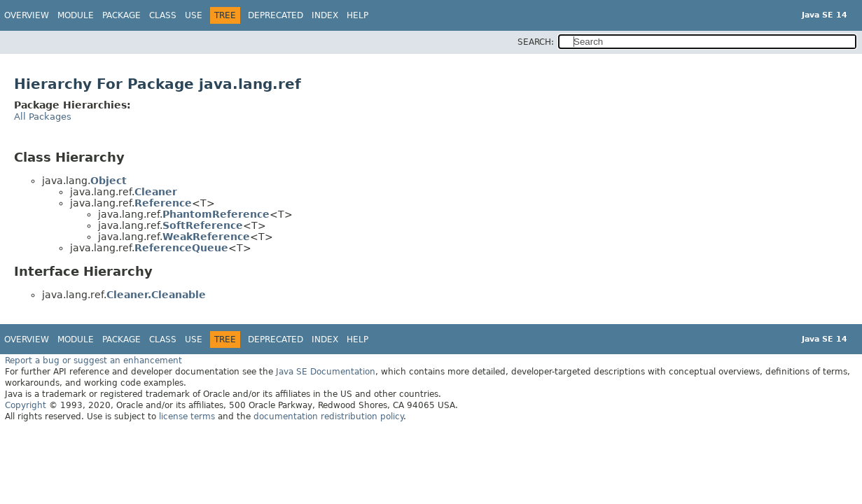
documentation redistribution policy (328, 416)
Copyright (26, 405)
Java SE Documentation (326, 372)
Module (76, 15)
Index (325, 15)
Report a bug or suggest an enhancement (93, 360)
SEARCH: (536, 42)
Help (357, 15)
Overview (27, 15)
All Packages (43, 117)
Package (121, 15)
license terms (187, 416)
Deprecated (276, 15)
